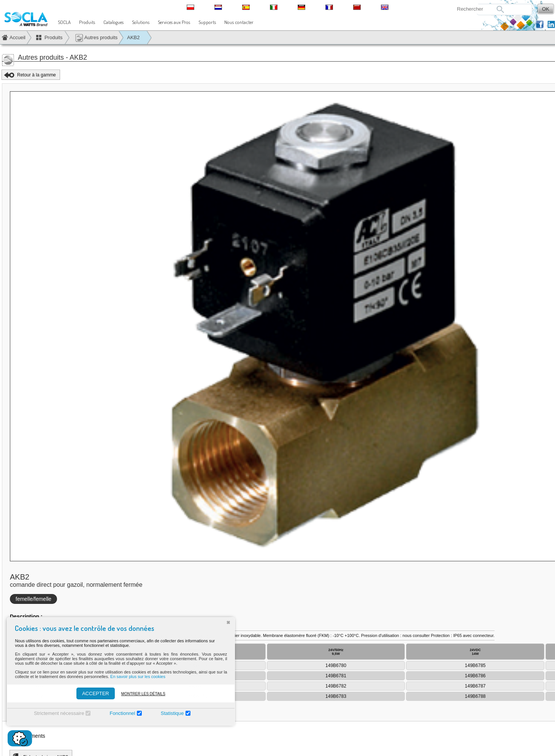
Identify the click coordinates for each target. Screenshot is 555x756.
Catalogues (113, 22)
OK (546, 9)
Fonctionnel (119, 713)
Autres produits (96, 38)
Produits (87, 22)
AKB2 (133, 37)
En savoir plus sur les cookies (134, 677)
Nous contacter (239, 22)
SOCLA (64, 22)
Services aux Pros (174, 22)
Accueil (17, 37)
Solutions (141, 22)
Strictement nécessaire (55, 713)
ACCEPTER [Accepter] (92, 693)
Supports (207, 22)
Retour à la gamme (36, 75)
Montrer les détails (140, 694)
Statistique (169, 713)
